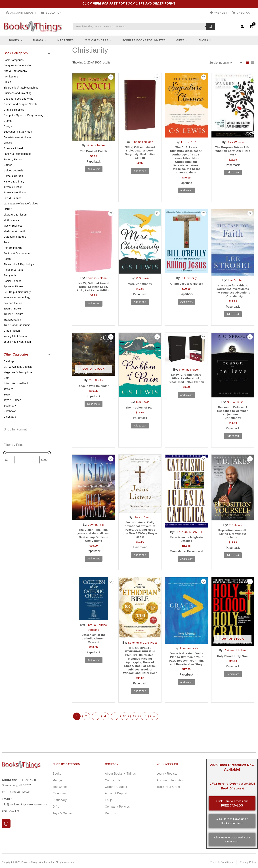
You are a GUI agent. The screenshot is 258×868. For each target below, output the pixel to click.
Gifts (7, 388)
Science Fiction (13, 312)
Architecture (11, 77)
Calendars (10, 428)
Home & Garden (13, 180)
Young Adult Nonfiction (18, 352)
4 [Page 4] (105, 730)
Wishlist (221, 13)
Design (8, 129)
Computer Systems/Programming (24, 117)
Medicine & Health (15, 237)
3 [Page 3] (96, 730)
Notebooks (10, 423)
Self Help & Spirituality (17, 300)
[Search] (211, 26)
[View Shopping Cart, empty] (251, 26)
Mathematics (11, 226)
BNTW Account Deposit (18, 377)
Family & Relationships (18, 157)
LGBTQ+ (9, 214)
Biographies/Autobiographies (21, 89)
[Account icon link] (242, 26)
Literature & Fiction (15, 220)
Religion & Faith (13, 277)
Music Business (13, 232)
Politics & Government (17, 260)
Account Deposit (23, 13)
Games (8, 169)
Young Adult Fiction (15, 346)
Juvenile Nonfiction (15, 197)
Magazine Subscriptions (18, 383)
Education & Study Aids (18, 134)
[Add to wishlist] (111, 77)
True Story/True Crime (17, 335)
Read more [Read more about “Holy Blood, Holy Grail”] (233, 682)
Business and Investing (18, 95)
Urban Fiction (12, 340)
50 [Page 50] (145, 730)
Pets (6, 249)
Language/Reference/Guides (21, 209)
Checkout (244, 13)
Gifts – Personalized (16, 394)
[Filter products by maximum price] (45, 471)
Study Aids (10, 283)
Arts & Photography (16, 72)
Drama (8, 123)
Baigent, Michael (236, 657)
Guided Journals (14, 175)
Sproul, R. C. (236, 408)
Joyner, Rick (96, 531)
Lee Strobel (236, 282)
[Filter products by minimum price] (9, 471)
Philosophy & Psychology (19, 272)
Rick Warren (236, 142)
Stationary (10, 417)
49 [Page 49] (134, 730)
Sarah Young (143, 524)
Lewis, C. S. (189, 142)
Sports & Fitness (14, 294)
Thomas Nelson (143, 142)
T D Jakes (236, 532)
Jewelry (8, 400)
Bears (7, 406)
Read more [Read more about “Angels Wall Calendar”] (94, 410)
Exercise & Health (15, 152)
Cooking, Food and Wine (19, 100)
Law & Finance (13, 203)
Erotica (8, 146)
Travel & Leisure (14, 323)
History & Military (14, 186)
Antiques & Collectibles (18, 66)
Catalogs (9, 371)
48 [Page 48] (124, 730)
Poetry (8, 266)
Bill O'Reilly (189, 279)
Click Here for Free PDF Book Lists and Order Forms (129, 4)
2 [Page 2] (86, 730)
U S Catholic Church (189, 539)
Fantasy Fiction (13, 163)
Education (54, 13)
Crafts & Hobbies (14, 112)
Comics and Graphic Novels (21, 106)
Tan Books (96, 386)
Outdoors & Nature (15, 243)
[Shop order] (225, 63)
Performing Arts (13, 255)
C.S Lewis (143, 280)
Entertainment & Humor (18, 140)
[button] (20, 40)
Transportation (12, 329)
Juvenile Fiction (13, 192)
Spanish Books (13, 317)
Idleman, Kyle (189, 655)
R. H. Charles (96, 145)
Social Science (13, 289)
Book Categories (14, 60)
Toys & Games (12, 411)
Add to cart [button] (94, 169)
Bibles (7, 83)
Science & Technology (17, 306)
